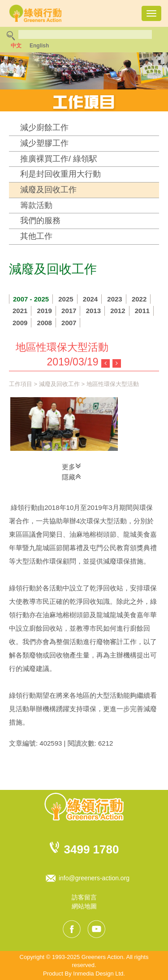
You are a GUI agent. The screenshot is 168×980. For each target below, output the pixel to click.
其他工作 (36, 236)
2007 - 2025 (31, 299)
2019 (45, 311)
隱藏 (71, 476)
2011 (142, 311)
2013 (93, 311)
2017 (69, 311)
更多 (71, 466)
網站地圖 (84, 906)
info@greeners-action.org (94, 878)
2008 (45, 323)
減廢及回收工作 (48, 190)
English (39, 46)
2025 (66, 299)
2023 (114, 299)
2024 (90, 299)
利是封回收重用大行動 (60, 174)
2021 (20, 311)
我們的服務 (40, 221)
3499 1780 (92, 849)
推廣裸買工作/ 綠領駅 (59, 159)
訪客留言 (84, 897)
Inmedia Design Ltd (98, 974)
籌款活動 (36, 205)
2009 (20, 323)
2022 (139, 299)
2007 (69, 323)
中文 (16, 46)
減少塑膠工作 (44, 143)
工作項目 (21, 384)
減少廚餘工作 (44, 127)
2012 (118, 311)
